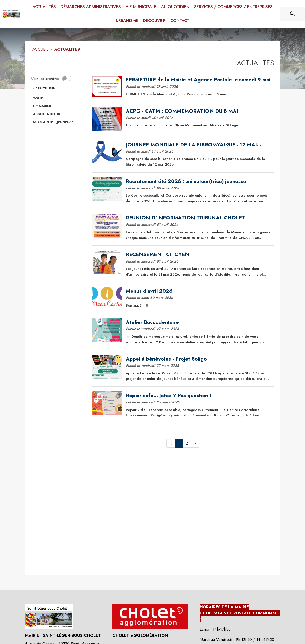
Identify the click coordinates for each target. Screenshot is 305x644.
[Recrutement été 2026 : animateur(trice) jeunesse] (198, 181)
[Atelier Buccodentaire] (198, 322)
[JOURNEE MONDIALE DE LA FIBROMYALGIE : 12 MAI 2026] (198, 145)
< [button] (171, 443)
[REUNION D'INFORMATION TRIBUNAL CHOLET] (198, 218)
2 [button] (187, 443)
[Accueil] (11, 14)
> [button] (195, 443)
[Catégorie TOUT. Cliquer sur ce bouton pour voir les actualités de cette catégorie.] (59, 99)
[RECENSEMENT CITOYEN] (198, 254)
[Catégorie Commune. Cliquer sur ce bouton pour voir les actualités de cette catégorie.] (59, 106)
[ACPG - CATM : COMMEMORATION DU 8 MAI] (198, 111)
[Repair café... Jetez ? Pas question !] (198, 396)
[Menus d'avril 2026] (198, 291)
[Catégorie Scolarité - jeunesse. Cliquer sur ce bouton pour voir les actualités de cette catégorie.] (59, 122)
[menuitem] (44, 7)
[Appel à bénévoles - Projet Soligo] (198, 359)
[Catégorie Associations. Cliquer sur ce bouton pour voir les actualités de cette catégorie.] (59, 114)
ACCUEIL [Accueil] (40, 49)
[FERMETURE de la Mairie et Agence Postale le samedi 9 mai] (198, 80)
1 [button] (179, 443)
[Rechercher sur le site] (292, 14)
